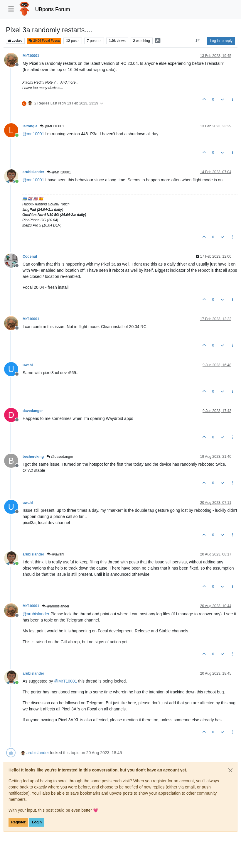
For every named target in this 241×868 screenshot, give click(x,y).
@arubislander (56, 606)
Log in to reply (221, 41)
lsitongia (30, 126)
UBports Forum (53, 9)
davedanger (33, 411)
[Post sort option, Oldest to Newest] (198, 41)
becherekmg (33, 457)
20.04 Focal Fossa (44, 41)
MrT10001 (31, 56)
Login (37, 822)
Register (18, 822)
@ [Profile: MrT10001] (65, 681)
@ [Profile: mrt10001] (33, 134)
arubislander (33, 172)
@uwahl (56, 554)
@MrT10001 (52, 126)
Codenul (30, 256)
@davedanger (60, 457)
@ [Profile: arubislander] (36, 614)
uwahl (28, 365)
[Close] (230, 770)
